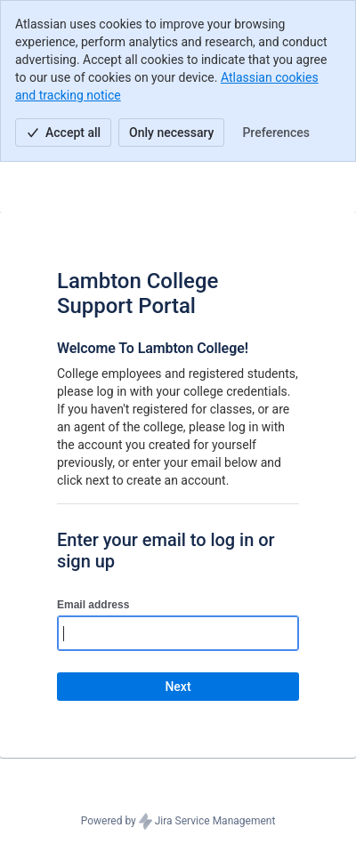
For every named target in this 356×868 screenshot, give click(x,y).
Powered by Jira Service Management (178, 822)
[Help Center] (37, 187)
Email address (93, 605)
